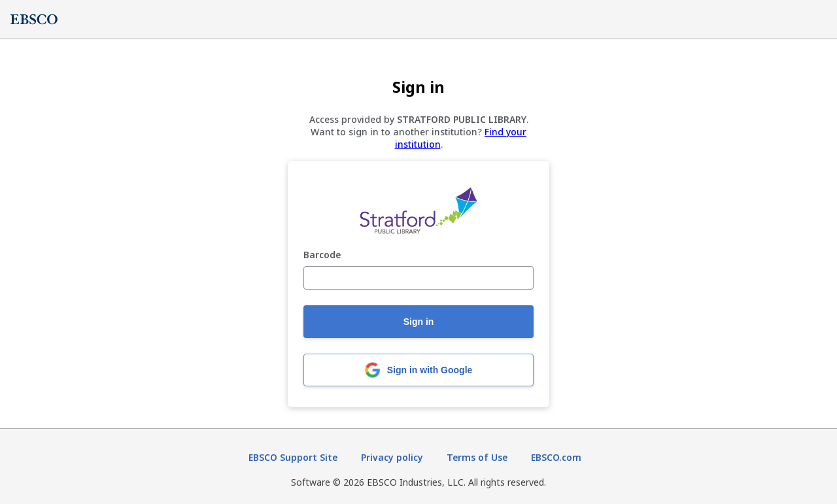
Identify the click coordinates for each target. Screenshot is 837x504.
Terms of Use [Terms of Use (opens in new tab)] (477, 457)
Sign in (419, 322)
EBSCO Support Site (293, 457)
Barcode (322, 255)
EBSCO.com (556, 457)
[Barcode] (418, 278)
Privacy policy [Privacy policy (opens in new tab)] (392, 457)
